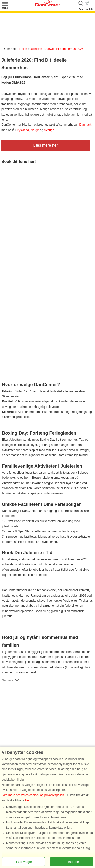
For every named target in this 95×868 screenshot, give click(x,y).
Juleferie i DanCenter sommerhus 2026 (57, 49)
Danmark (86, 125)
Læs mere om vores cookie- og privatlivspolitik (33, 795)
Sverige (49, 130)
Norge (35, 130)
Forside (22, 49)
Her (27, 800)
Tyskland (23, 130)
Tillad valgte (23, 862)
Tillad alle (72, 862)
